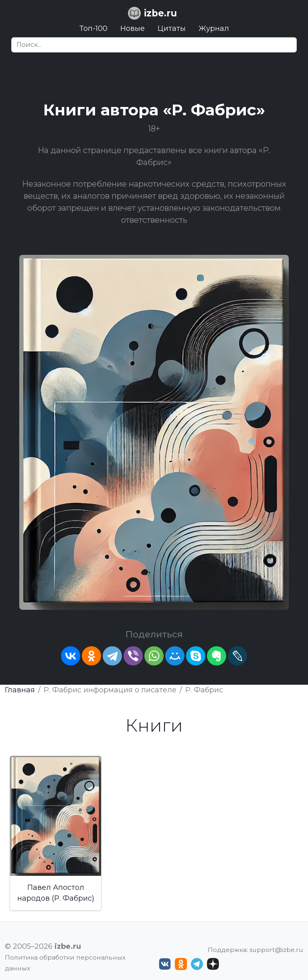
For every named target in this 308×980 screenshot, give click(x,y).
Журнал (214, 28)
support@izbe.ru (276, 950)
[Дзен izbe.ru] (213, 964)
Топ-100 (93, 28)
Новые (133, 28)
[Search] (154, 45)
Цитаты (172, 28)
